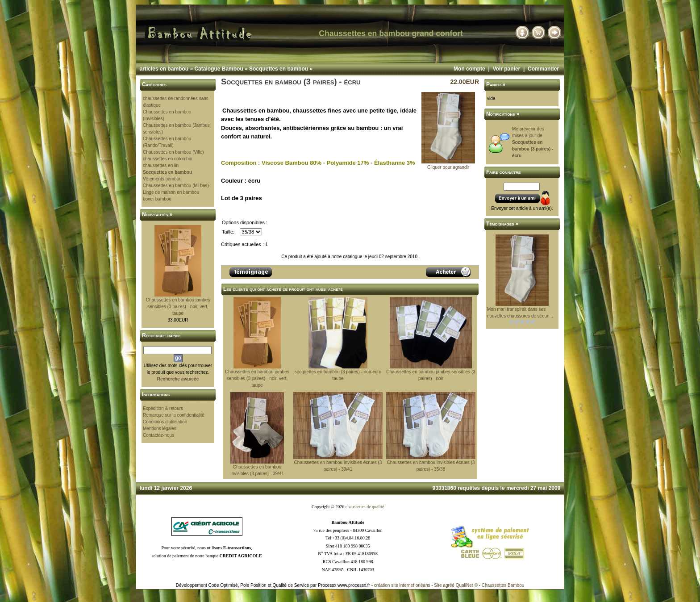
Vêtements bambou (162, 179)
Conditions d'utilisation (165, 422)
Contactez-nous (158, 435)
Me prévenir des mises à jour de (533, 142)
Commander (543, 69)
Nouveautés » (157, 214)
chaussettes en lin (161, 165)
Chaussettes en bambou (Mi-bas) (176, 186)
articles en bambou (164, 69)
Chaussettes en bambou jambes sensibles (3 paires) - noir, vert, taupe (178, 307)
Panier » (496, 84)
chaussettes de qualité (365, 507)
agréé (449, 585)
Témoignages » (502, 224)
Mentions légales (160, 429)
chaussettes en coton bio (168, 159)
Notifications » (503, 114)
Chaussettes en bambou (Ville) (173, 152)
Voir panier (506, 69)
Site (438, 585)
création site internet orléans (402, 585)
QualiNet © (467, 585)
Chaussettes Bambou (503, 585)
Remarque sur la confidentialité (174, 415)
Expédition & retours (163, 408)
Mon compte (469, 69)
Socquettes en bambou (279, 69)
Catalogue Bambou (219, 69)
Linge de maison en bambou (171, 192)
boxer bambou (157, 199)
